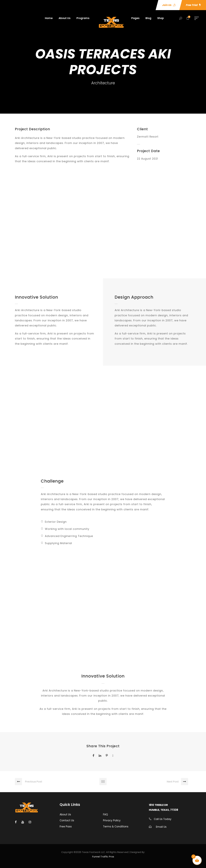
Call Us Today (162, 819)
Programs (83, 18)
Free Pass (66, 827)
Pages (135, 18)
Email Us (161, 827)
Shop (161, 18)
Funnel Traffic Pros (103, 857)
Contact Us (67, 820)
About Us (65, 18)
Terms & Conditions (116, 827)
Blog (148, 18)
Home (49, 18)
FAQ (105, 814)
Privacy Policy (112, 820)
